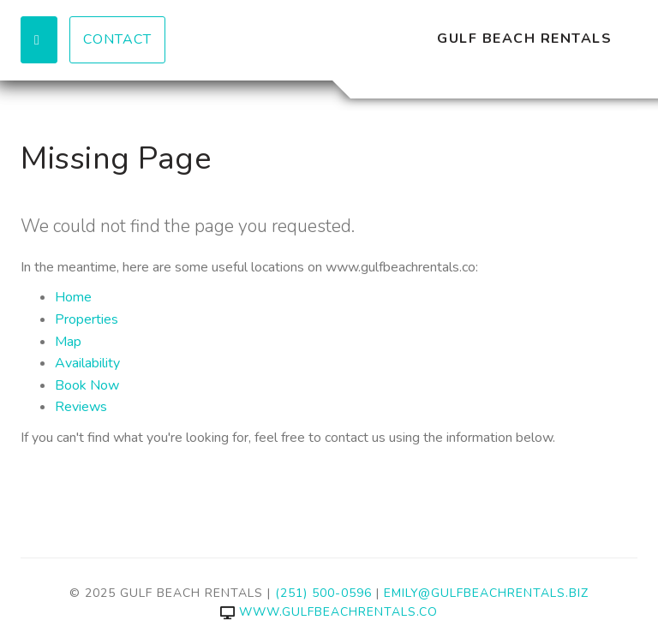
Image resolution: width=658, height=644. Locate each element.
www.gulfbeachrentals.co (329, 612)
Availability (87, 363)
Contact (117, 39)
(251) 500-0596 (323, 593)
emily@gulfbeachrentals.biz (486, 593)
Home (73, 297)
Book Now (87, 385)
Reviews (81, 407)
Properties (87, 319)
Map (68, 342)
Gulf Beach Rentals (524, 39)
